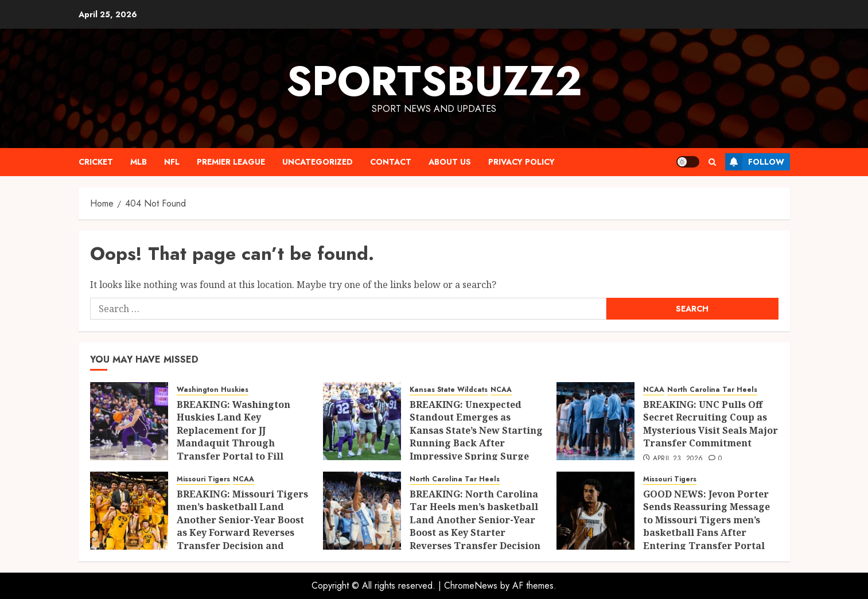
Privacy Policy (521, 162)
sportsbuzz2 (434, 81)
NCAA (501, 390)
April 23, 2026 (678, 459)
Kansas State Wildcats (449, 390)
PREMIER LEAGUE (231, 162)
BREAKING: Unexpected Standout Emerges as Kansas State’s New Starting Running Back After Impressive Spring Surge (476, 430)
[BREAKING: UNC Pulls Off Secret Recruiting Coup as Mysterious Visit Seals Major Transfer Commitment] (595, 421)
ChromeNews (471, 586)
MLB (139, 162)
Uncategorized (318, 162)
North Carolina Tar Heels (712, 390)
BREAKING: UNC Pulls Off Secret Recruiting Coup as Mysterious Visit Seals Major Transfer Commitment (711, 424)
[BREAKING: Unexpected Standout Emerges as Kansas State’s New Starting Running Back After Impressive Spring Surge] (362, 421)
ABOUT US (450, 162)
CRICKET (96, 162)
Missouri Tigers (203, 479)
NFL (172, 162)
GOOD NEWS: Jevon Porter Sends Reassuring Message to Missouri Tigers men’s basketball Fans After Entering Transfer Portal (707, 520)
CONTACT (391, 162)
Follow (755, 162)
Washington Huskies (213, 390)
